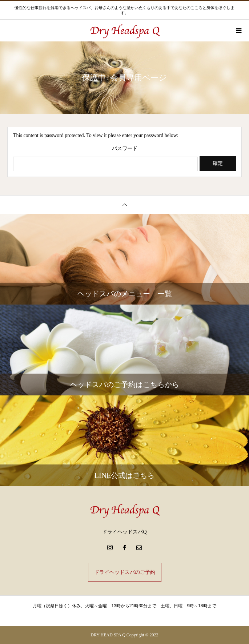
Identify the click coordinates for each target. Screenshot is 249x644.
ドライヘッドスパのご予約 (125, 572)
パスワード (125, 149)
